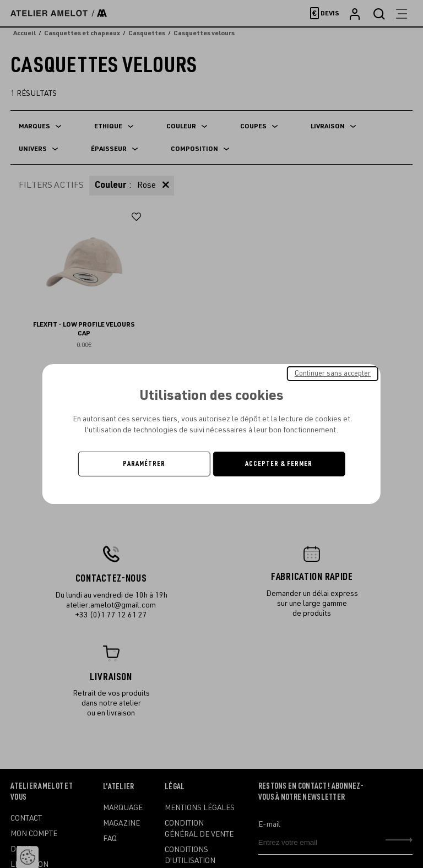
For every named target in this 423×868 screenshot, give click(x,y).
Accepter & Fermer (279, 464)
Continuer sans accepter (333, 373)
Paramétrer (144, 464)
